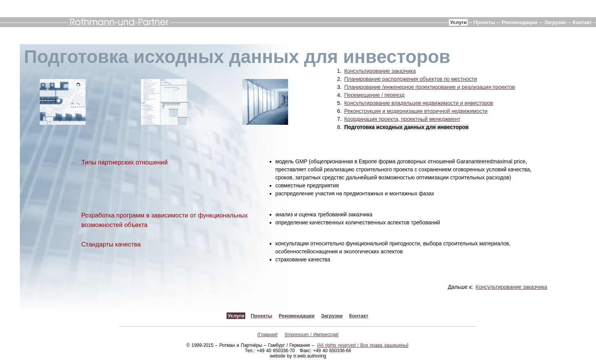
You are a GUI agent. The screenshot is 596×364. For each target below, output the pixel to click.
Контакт (582, 22)
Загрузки (555, 22)
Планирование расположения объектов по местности (411, 79)
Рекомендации (520, 22)
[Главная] (267, 335)
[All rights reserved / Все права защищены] (363, 345)
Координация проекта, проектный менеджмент (402, 119)
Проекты (484, 22)
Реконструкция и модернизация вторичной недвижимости (416, 111)
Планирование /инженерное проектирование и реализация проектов (430, 87)
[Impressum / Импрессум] (312, 335)
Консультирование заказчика (380, 71)
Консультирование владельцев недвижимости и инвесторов (419, 103)
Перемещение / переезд (374, 95)
